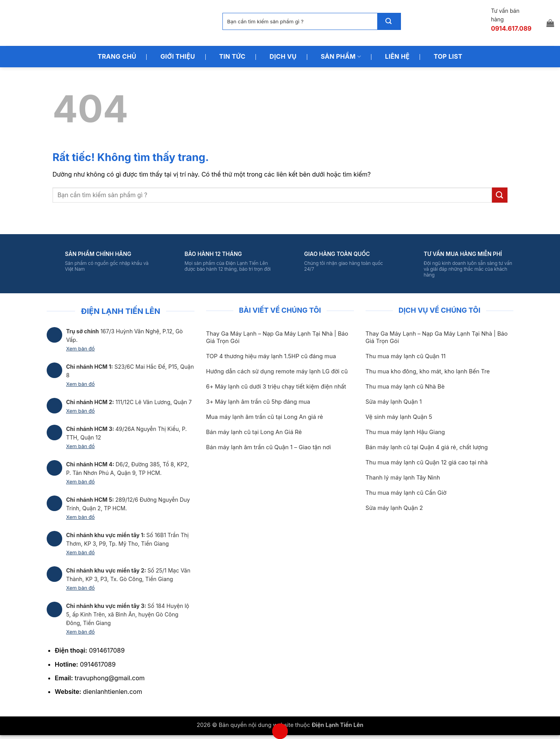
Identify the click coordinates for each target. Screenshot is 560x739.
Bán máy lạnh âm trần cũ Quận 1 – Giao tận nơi (269, 447)
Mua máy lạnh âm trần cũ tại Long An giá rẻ (265, 417)
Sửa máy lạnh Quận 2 (394, 508)
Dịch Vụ (283, 56)
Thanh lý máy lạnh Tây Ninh (403, 478)
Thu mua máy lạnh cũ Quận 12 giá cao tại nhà (427, 462)
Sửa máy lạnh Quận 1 (394, 402)
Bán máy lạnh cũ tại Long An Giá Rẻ (254, 432)
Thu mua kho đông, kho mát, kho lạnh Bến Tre (428, 371)
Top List (448, 56)
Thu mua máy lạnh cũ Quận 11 (406, 356)
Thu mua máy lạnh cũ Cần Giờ (406, 493)
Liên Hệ (397, 56)
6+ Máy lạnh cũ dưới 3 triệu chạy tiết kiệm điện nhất (276, 387)
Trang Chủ (117, 56)
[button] (550, 23)
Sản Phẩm (341, 56)
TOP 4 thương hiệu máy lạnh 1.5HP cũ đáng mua (271, 356)
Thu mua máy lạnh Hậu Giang (405, 432)
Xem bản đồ (80, 348)
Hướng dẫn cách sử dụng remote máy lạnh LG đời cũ (277, 371)
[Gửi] (389, 21)
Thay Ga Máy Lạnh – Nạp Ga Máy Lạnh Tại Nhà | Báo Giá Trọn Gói (277, 337)
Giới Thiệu (178, 56)
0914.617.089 (511, 28)
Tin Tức (233, 56)
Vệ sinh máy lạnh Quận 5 (399, 417)
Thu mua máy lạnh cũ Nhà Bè (405, 387)
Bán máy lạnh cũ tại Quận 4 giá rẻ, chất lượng (427, 447)
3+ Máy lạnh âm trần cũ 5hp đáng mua (258, 402)
